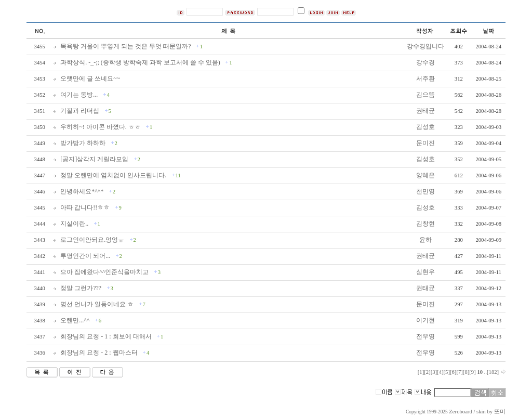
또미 (500, 412)
